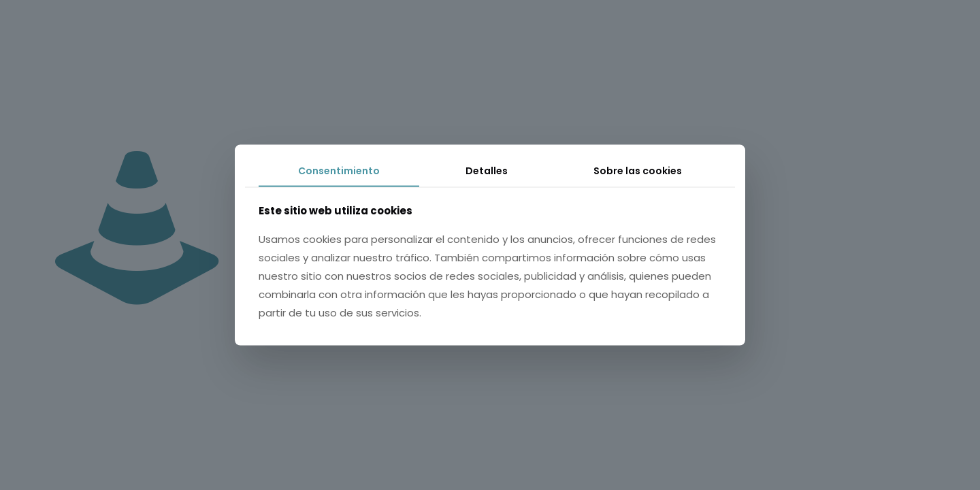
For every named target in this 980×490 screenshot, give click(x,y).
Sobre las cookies (638, 171)
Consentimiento (339, 171)
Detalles (487, 171)
